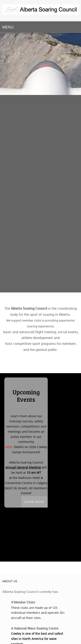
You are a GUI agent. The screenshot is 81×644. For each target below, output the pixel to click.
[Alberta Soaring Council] (40, 11)
